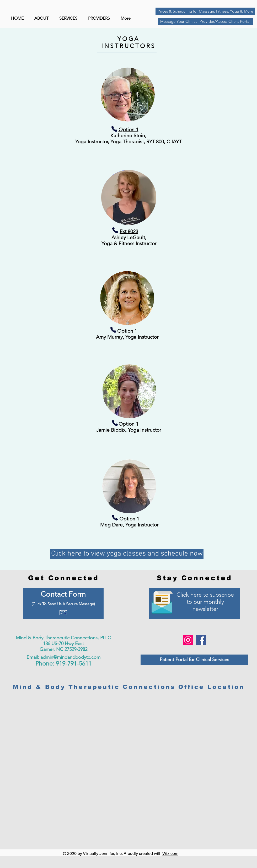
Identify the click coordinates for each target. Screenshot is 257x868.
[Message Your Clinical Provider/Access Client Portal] (205, 21)
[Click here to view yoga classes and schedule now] (127, 554)
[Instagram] (188, 640)
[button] (100, 18)
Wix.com (170, 853)
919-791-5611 (74, 664)
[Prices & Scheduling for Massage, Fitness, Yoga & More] (205, 11)
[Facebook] (201, 640)
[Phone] (126, 129)
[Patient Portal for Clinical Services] (194, 660)
